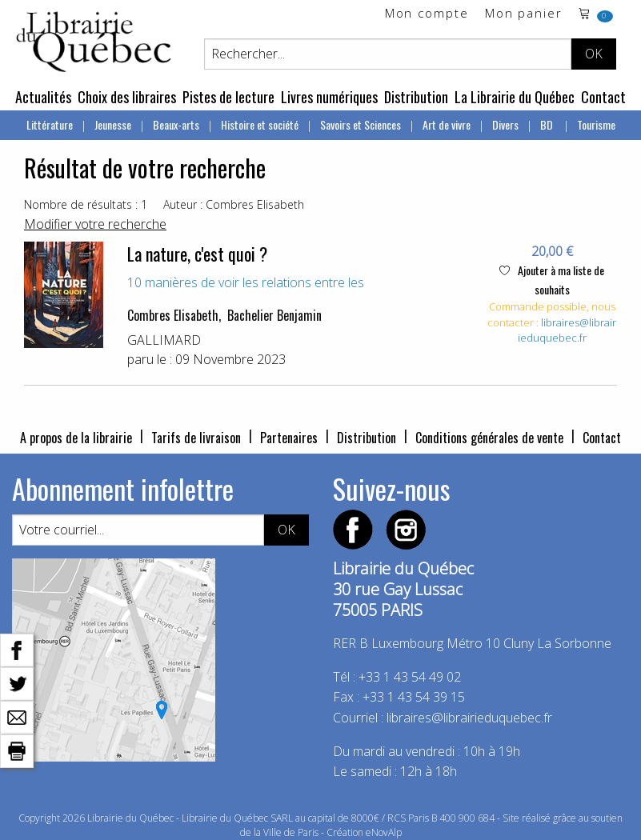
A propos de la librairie (76, 438)
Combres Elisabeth (173, 315)
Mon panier (524, 14)
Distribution (416, 97)
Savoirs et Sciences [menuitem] (361, 124)
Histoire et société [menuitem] (260, 124)
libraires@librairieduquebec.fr (567, 330)
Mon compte (427, 14)
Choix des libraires (127, 97)
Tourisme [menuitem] (596, 124)
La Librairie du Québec (515, 97)
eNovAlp (384, 832)
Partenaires (289, 438)
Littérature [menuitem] (50, 124)
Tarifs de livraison (196, 438)
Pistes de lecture (228, 97)
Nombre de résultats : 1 (86, 204)
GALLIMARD (164, 340)
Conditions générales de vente (489, 438)
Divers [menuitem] (505, 124)
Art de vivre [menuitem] (447, 124)
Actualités (43, 97)
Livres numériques (329, 97)
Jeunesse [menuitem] (113, 124)
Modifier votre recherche (95, 224)
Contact (603, 97)
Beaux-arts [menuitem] (176, 124)
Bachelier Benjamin (274, 315)
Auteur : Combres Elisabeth (234, 204)
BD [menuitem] (548, 124)
